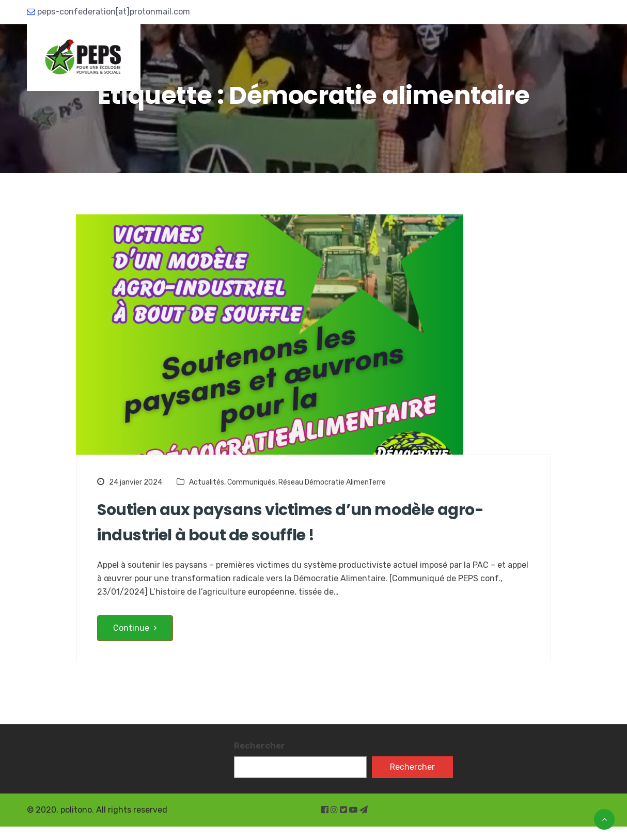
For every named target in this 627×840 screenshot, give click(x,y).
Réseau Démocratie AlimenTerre (332, 482)
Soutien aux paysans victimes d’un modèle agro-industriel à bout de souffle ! (291, 523)
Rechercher (260, 746)
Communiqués (251, 482)
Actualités (207, 482)
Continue (135, 628)
